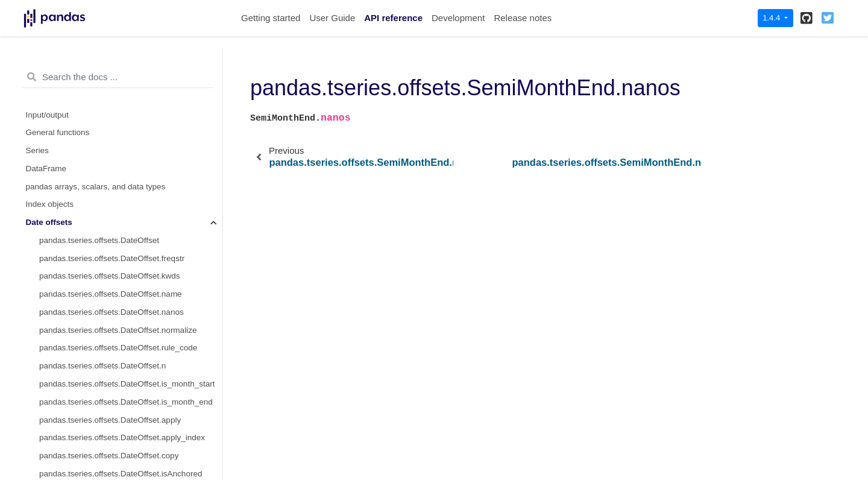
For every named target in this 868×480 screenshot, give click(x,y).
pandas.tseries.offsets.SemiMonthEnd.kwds (118, 118)
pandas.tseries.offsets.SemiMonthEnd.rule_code (127, 190)
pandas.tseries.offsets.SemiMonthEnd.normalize (126, 172)
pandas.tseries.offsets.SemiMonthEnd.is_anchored (131, 333)
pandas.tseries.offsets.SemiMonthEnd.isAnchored (129, 298)
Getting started (271, 18)
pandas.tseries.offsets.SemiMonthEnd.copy (117, 279)
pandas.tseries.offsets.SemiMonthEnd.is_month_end (131, 405)
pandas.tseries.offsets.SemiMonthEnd (108, 82)
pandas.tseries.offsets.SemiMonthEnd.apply (118, 244)
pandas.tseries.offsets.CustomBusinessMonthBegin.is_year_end (131, 64)
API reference (393, 18)
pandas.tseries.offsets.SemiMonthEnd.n (111, 208)
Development (458, 18)
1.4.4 (772, 18)
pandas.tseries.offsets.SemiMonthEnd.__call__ (124, 369)
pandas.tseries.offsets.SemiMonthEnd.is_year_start (131, 459)
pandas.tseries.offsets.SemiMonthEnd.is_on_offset (131, 351)
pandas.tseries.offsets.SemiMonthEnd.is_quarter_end (131, 441)
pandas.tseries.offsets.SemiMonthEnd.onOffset (124, 316)
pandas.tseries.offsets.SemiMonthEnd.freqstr (120, 100)
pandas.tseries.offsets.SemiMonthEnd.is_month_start (131, 387)
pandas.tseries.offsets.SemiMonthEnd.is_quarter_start (131, 423)
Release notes (523, 18)
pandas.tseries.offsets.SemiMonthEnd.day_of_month (131, 226)
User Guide (332, 18)
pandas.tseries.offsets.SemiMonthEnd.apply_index (131, 261)
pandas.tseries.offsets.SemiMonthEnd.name (119, 136)
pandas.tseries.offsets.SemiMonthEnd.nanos (126, 154)
